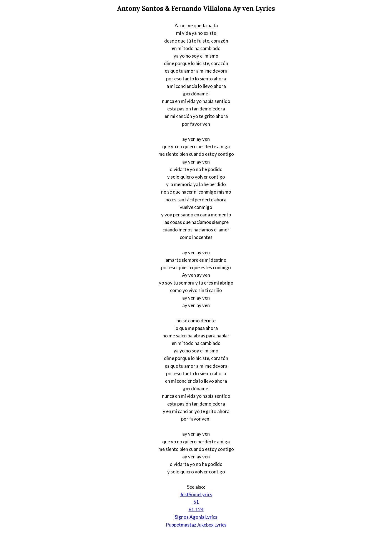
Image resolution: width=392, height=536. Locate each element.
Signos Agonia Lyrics (196, 517)
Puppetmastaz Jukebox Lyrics (196, 525)
